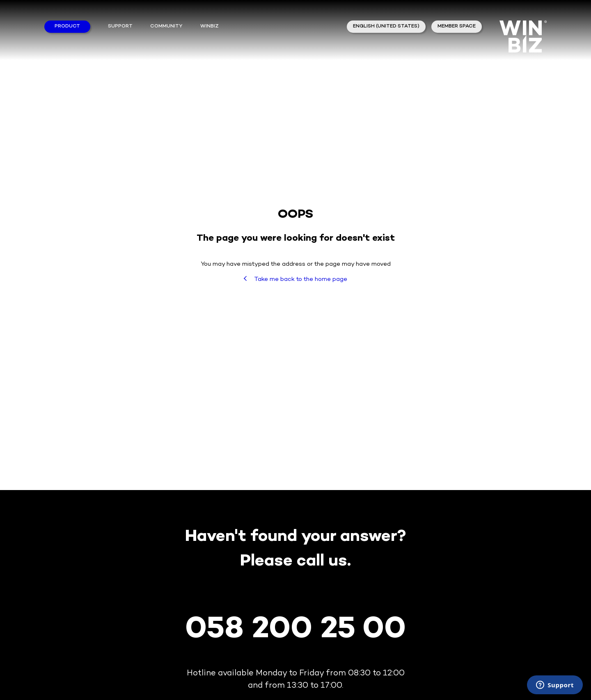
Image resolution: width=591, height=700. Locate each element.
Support (120, 26)
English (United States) (386, 26)
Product (67, 26)
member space (457, 26)
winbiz (210, 26)
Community (166, 26)
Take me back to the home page (295, 279)
